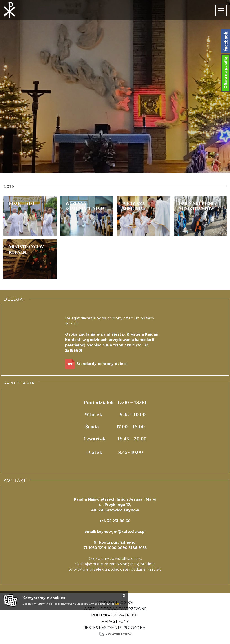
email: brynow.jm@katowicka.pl (115, 532)
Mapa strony (115, 621)
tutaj (117, 604)
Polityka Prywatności (115, 615)
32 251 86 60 (119, 521)
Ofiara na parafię (226, 73)
